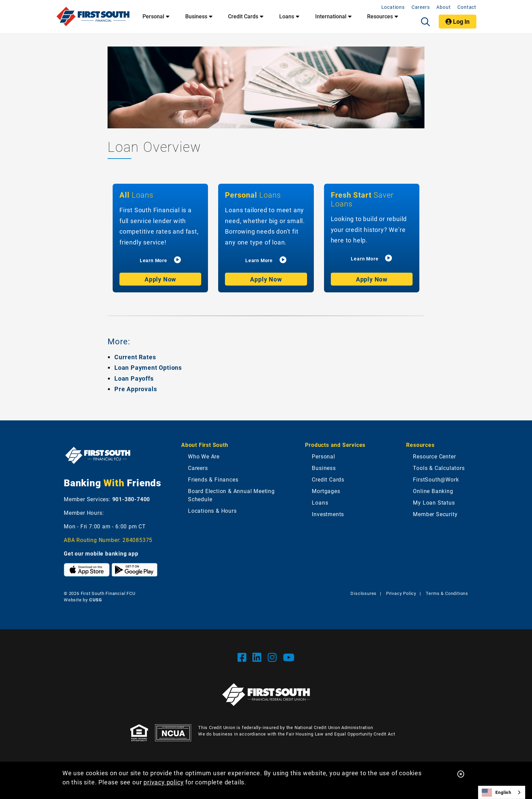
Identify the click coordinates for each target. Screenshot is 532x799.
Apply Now (160, 279)
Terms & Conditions (447, 593)
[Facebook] (243, 657)
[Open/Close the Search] (425, 22)
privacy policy (164, 782)
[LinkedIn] (258, 657)
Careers (421, 7)
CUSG (96, 600)
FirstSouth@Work (436, 479)
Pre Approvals (136, 389)
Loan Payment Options (148, 367)
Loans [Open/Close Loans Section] (287, 16)
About (443, 7)
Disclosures (364, 593)
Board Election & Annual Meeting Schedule (231, 495)
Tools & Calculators (439, 468)
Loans (320, 502)
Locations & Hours (212, 511)
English (497, 793)
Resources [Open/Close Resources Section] (380, 16)
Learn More (154, 260)
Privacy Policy (401, 593)
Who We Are (204, 456)
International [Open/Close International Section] (331, 16)
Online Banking (433, 491)
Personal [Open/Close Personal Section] (153, 16)
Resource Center (434, 456)
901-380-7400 (131, 499)
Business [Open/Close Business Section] (196, 16)
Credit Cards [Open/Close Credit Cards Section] (243, 16)
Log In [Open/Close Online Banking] (458, 21)
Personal (323, 456)
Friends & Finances (213, 479)
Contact (467, 7)
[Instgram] (274, 657)
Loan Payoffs (134, 378)
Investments (328, 514)
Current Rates (135, 357)
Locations (393, 7)
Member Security (435, 514)
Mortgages (326, 491)
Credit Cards (328, 479)
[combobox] (502, 792)
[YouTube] (289, 657)
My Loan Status (434, 502)
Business (324, 468)
